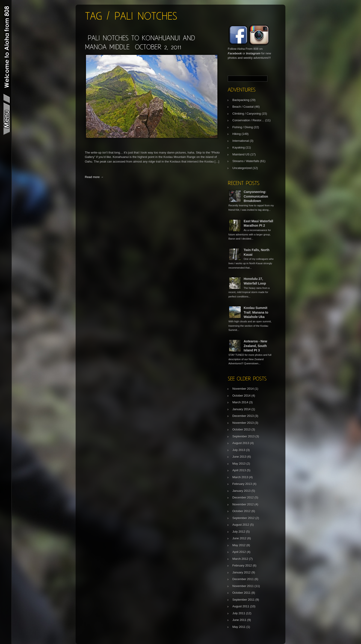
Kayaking (238, 147)
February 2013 (242, 484)
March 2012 (240, 559)
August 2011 (241, 606)
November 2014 (243, 389)
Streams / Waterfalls (246, 161)
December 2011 (243, 579)
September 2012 (243, 518)
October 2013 (241, 429)
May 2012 (239, 545)
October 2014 (241, 396)
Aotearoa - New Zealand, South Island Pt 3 (255, 346)
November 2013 (243, 423)
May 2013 (239, 464)
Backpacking (241, 100)
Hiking (237, 134)
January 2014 (241, 409)
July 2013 (239, 450)
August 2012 (241, 525)
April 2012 (239, 552)
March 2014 (240, 402)
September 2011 (243, 600)
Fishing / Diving (243, 127)
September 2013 (243, 436)
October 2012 (241, 511)
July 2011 (239, 613)
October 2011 (241, 593)
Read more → (94, 177)
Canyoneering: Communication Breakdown (256, 196)
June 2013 (239, 457)
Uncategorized (242, 168)
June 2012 (239, 538)
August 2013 (241, 443)
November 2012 (243, 504)
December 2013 (243, 416)
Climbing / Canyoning (247, 114)
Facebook (235, 53)
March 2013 (240, 477)
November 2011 (243, 586)
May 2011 (239, 627)
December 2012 (243, 497)
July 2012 (239, 532)
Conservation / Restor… (248, 120)
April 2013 (239, 470)
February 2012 (242, 565)
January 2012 (241, 572)
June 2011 (239, 620)
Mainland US (241, 154)
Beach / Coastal (243, 107)
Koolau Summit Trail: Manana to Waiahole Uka (256, 312)
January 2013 (241, 491)
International (241, 141)
